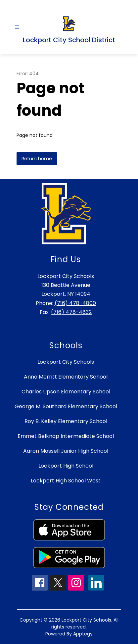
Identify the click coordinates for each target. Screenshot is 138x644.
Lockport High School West (66, 481)
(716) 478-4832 (71, 312)
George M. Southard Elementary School (66, 406)
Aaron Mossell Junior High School (66, 451)
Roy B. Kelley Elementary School (66, 421)
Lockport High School (66, 466)
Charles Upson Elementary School (66, 392)
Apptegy (83, 634)
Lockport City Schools (66, 362)
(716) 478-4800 (75, 303)
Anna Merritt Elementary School (66, 377)
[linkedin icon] (96, 589)
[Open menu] (17, 27)
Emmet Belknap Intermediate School (66, 436)
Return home (37, 159)
